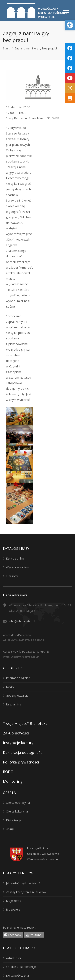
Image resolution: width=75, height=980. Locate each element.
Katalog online (15, 558)
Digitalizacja (14, 820)
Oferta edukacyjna (18, 803)
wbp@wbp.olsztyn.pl (22, 621)
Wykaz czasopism (17, 567)
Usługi (10, 829)
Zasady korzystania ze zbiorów (26, 892)
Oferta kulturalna (17, 811)
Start (6, 48)
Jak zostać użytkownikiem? (23, 883)
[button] (70, 25)
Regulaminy (13, 704)
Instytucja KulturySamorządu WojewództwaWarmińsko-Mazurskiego (43, 854)
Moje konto (14, 901)
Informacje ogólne (18, 678)
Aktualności (13, 958)
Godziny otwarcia (17, 696)
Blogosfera (13, 909)
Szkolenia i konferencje (21, 967)
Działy (10, 687)
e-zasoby (12, 576)
